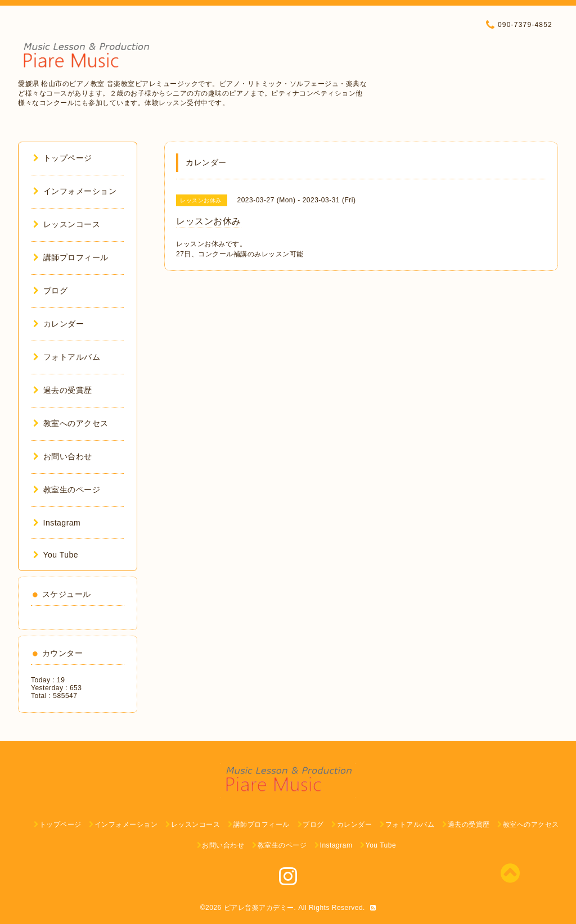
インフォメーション (75, 191)
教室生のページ (67, 490)
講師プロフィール (71, 257)
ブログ (50, 291)
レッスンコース (67, 224)
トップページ (63, 158)
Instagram (57, 523)
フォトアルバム (67, 357)
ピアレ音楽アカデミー (259, 908)
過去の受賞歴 (63, 390)
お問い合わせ (63, 456)
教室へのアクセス (71, 423)
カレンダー (58, 324)
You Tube (56, 555)
